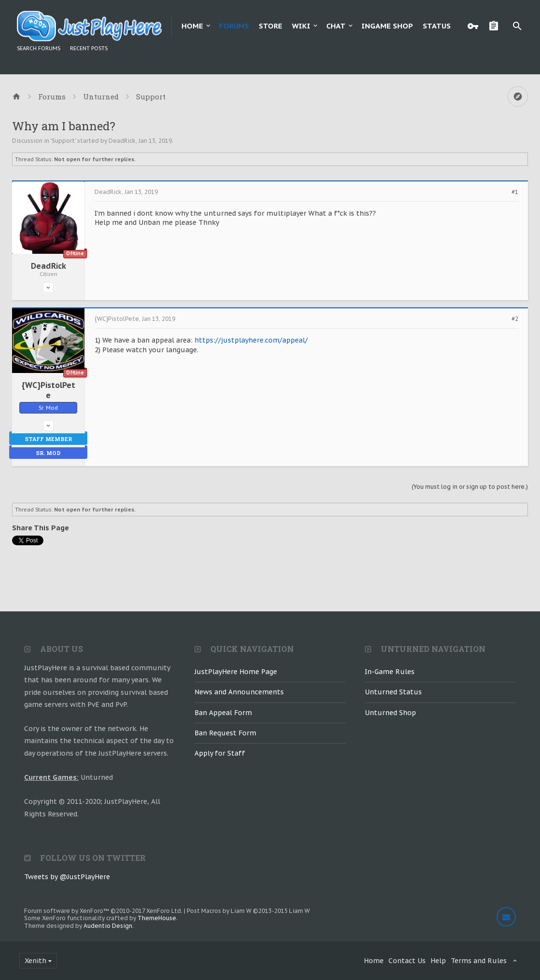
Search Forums (39, 48)
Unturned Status (393, 692)
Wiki (301, 26)
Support (63, 141)
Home (192, 26)
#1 (515, 192)
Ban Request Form (225, 733)
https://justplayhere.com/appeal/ (251, 340)
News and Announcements (239, 692)
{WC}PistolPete (48, 390)
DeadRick (122, 141)
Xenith (35, 961)
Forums (234, 26)
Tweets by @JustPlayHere (67, 877)
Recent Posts (89, 48)
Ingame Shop (387, 26)
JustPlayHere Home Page (236, 672)
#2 (515, 319)
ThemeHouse (157, 918)
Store (270, 26)
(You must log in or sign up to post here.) (470, 487)
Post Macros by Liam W (248, 911)
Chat (336, 26)
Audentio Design (108, 926)
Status (437, 26)
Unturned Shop (390, 713)
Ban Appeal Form (223, 713)
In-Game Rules (390, 672)
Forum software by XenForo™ (103, 911)
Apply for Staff (220, 753)
